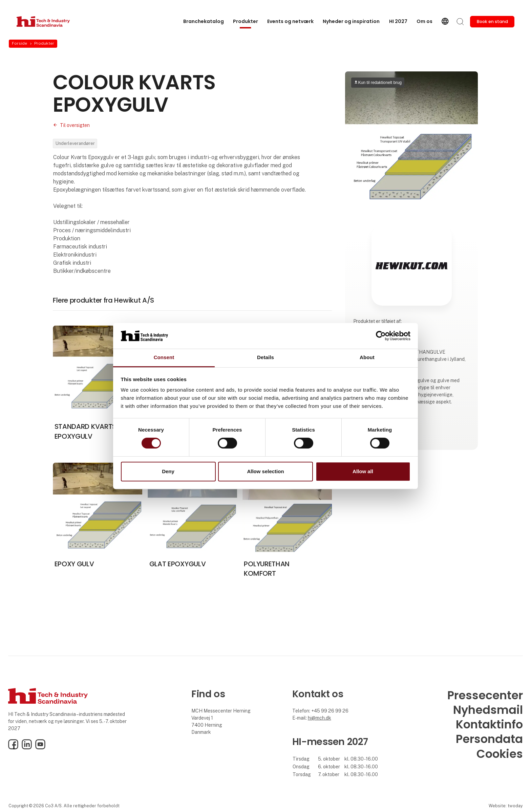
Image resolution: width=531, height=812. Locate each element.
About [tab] (367, 358)
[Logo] (44, 21)
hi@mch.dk (320, 718)
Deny (168, 471)
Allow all (363, 471)
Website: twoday (506, 806)
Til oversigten (75, 125)
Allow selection (265, 471)
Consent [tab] (164, 358)
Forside (19, 43)
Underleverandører (75, 143)
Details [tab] (265, 358)
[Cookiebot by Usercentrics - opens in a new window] (381, 336)
